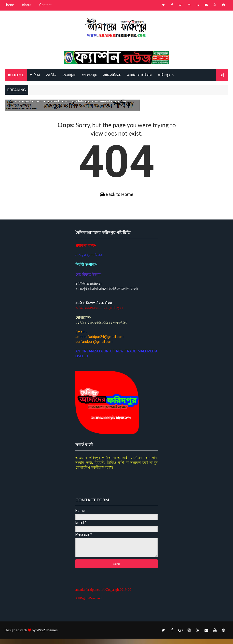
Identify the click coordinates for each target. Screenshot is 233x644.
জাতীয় (51, 74)
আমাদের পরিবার (139, 74)
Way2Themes (47, 635)
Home (9, 5)
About (27, 5)
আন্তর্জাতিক (112, 74)
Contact (45, 5)
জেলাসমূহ (89, 74)
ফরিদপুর (164, 74)
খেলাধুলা (69, 74)
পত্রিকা (35, 74)
